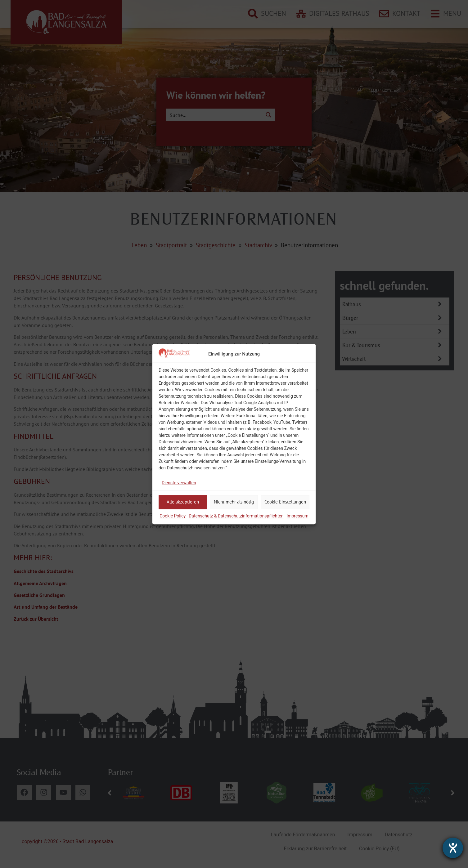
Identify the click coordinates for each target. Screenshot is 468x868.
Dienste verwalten (179, 483)
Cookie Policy (173, 516)
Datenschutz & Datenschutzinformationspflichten (236, 516)
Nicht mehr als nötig (234, 502)
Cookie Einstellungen (285, 502)
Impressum (297, 516)
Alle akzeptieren (183, 502)
